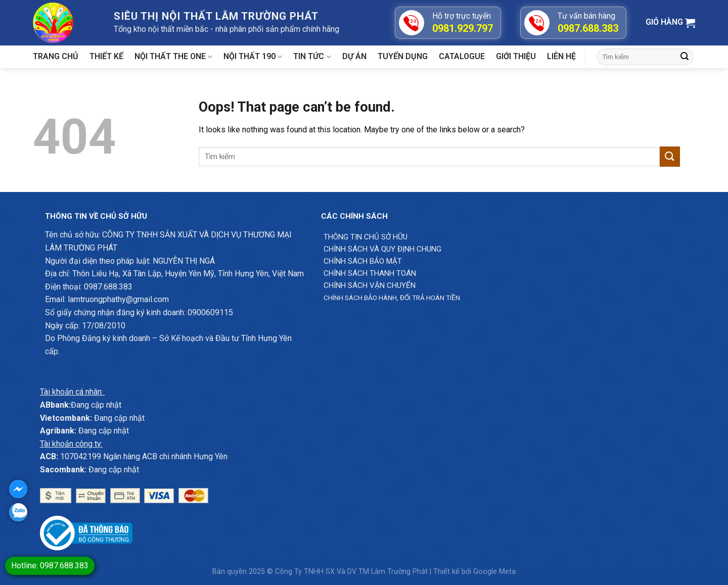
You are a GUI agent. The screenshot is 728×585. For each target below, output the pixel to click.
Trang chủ (56, 56)
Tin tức (312, 57)
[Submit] (685, 57)
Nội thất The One (173, 57)
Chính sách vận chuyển (370, 285)
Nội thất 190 (253, 57)
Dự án (354, 56)
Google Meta (494, 572)
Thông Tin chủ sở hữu (366, 237)
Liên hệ (561, 56)
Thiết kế (106, 56)
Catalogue (462, 56)
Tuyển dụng (403, 56)
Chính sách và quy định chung (382, 249)
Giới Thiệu (516, 56)
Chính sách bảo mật (363, 261)
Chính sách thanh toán (370, 273)
